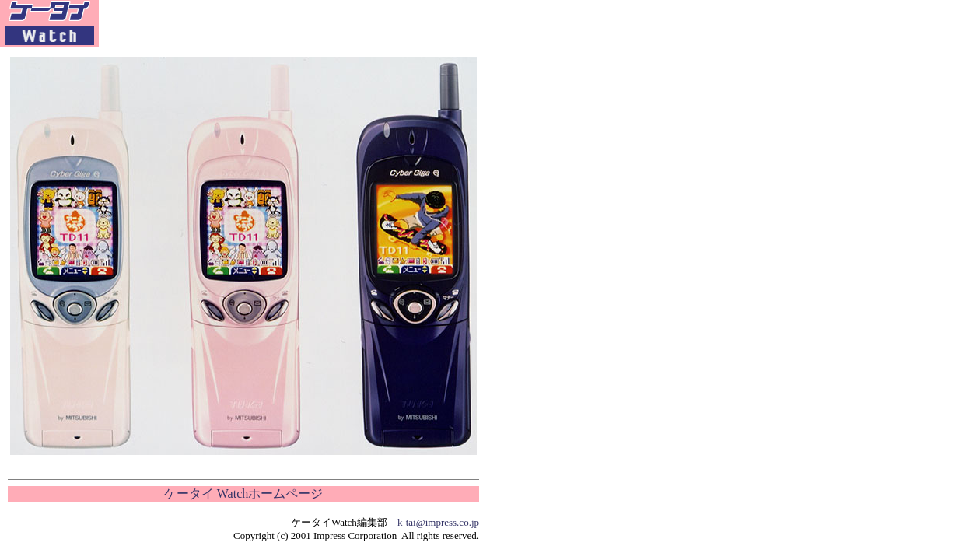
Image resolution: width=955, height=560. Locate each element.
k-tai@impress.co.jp (438, 522)
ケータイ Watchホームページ (243, 493)
